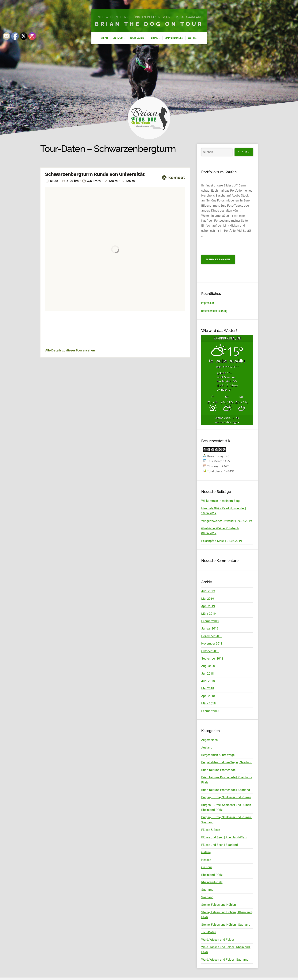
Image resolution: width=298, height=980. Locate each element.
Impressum (208, 303)
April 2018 (208, 696)
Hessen (206, 860)
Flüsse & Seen (211, 830)
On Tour (118, 38)
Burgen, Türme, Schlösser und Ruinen (226, 797)
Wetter (193, 38)
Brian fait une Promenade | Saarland (226, 790)
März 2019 (208, 614)
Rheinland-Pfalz (212, 875)
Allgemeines (209, 740)
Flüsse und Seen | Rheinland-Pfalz (224, 837)
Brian (104, 38)
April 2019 (208, 606)
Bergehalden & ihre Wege (218, 755)
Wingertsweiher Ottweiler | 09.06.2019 (227, 521)
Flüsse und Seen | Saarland (220, 845)
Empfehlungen (174, 38)
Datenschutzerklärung (214, 311)
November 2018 (212, 643)
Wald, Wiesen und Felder (218, 940)
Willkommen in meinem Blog (220, 501)
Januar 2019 (210, 628)
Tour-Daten (137, 38)
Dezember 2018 (212, 636)
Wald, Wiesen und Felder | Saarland (225, 960)
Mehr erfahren (220, 261)
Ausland (207, 747)
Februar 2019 (210, 621)
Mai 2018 (208, 688)
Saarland (207, 890)
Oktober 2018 (210, 651)
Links (154, 38)
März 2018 (208, 703)
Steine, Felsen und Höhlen (219, 905)
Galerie (206, 852)
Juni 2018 (208, 681)
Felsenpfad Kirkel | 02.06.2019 (222, 541)
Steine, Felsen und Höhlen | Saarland (226, 925)
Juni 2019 (208, 591)
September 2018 (212, 658)
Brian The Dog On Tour (149, 24)
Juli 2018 (208, 674)
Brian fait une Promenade (218, 770)
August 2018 (210, 666)
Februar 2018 (210, 711)
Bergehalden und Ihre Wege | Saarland (227, 762)
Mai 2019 (208, 599)
